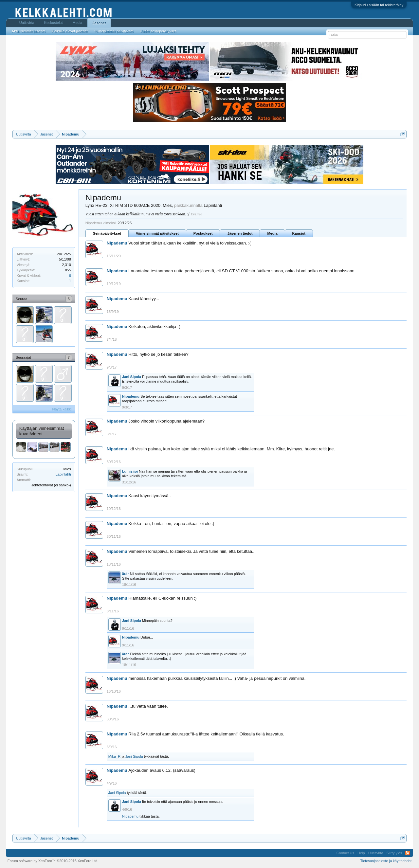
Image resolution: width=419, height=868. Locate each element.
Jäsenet (99, 23)
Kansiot (299, 233)
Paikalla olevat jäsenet (70, 31)
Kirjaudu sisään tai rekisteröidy (379, 5)
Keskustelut (54, 23)
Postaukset (203, 233)
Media (272, 233)
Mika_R (114, 756)
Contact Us (345, 853)
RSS (408, 853)
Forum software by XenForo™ (53, 861)
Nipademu (117, 243)
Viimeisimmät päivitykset (157, 233)
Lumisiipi (130, 471)
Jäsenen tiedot (240, 233)
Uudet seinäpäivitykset (158, 31)
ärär (126, 574)
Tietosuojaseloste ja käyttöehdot (386, 861)
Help (361, 853)
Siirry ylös (394, 853)
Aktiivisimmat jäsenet (29, 31)
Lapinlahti (63, 474)
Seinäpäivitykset (107, 233)
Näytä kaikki (62, 409)
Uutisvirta (27, 23)
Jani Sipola (132, 377)
